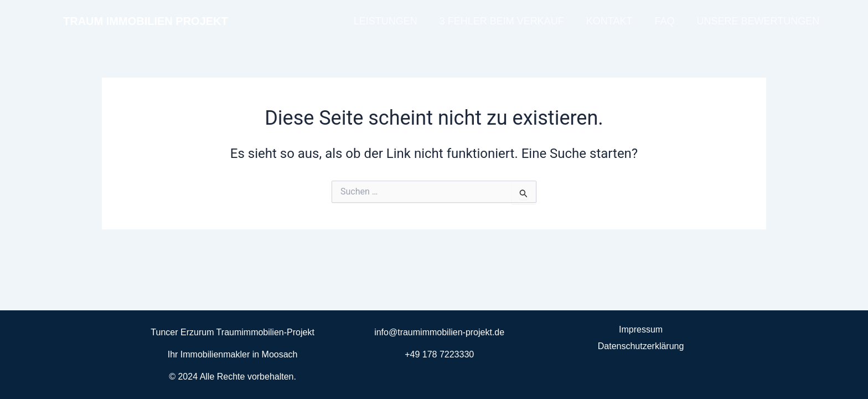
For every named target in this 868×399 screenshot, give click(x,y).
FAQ (664, 21)
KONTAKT (609, 21)
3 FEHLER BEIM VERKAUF (502, 21)
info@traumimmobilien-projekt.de (439, 332)
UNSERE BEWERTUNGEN (758, 21)
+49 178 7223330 (439, 354)
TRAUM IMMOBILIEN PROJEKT (146, 21)
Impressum (641, 329)
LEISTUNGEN (386, 21)
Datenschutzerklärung (641, 346)
